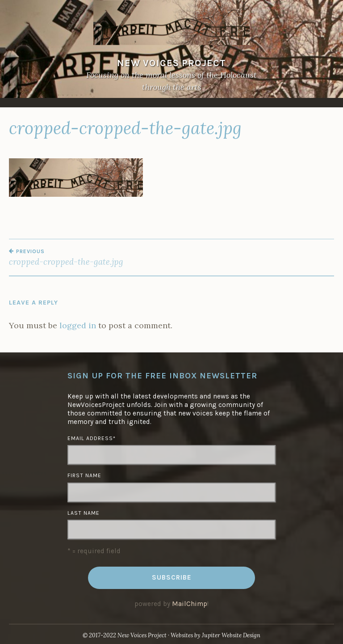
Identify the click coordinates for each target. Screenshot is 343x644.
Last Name (84, 513)
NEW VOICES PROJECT (171, 63)
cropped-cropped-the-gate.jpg (90, 258)
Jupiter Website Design (231, 635)
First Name (84, 475)
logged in (78, 325)
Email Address (92, 438)
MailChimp (190, 604)
